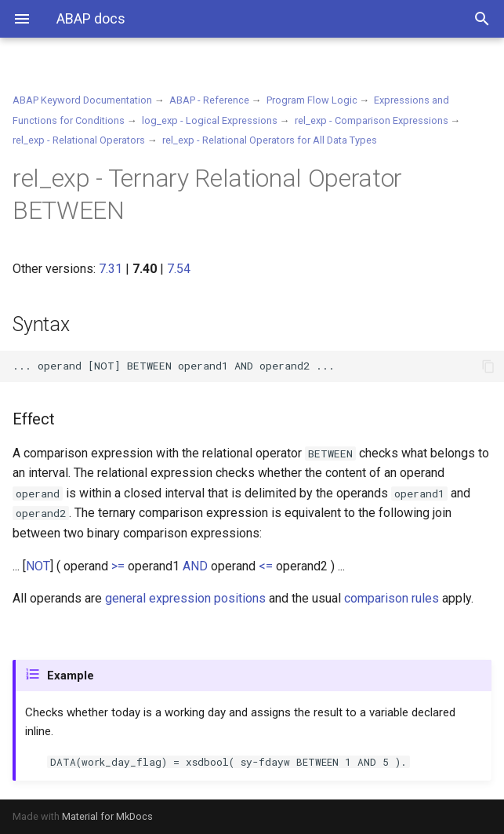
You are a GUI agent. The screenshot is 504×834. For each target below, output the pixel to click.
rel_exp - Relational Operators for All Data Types (270, 140)
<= (266, 566)
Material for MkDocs (107, 816)
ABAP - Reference (209, 100)
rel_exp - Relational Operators (79, 140)
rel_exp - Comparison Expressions (372, 120)
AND (195, 566)
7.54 (179, 269)
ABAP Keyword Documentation (82, 100)
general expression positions (185, 598)
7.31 (111, 269)
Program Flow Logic (312, 100)
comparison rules (392, 598)
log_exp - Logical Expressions (210, 120)
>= (118, 566)
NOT (38, 566)
